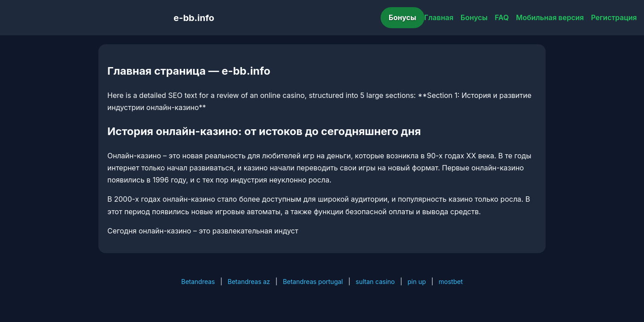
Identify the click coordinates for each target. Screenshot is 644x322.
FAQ (502, 17)
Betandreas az (249, 282)
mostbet (451, 282)
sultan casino (375, 282)
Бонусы (402, 17)
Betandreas (198, 282)
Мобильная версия (550, 17)
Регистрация (614, 17)
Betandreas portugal (313, 282)
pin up (417, 282)
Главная (439, 17)
